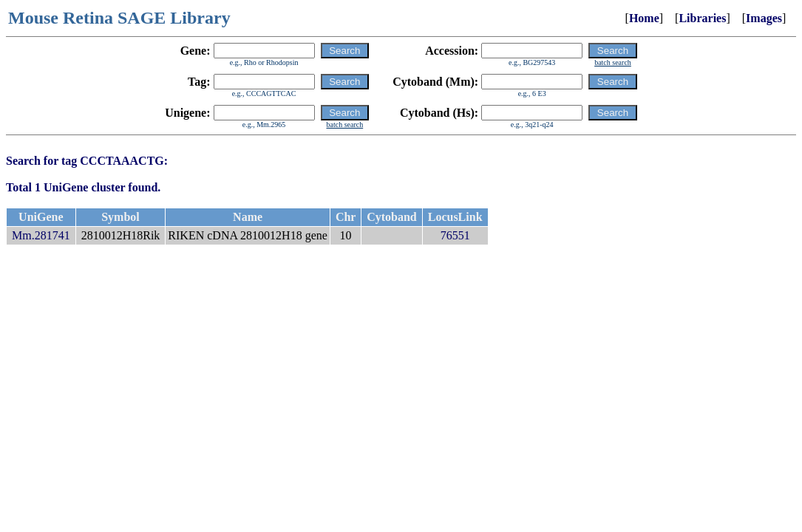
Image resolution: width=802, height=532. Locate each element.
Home (644, 18)
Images (764, 18)
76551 (455, 235)
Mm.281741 (41, 235)
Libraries (702, 18)
